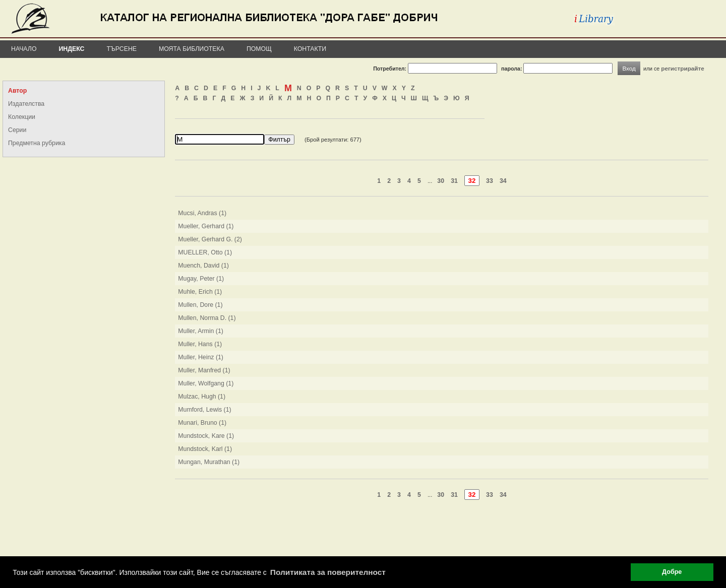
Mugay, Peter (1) (201, 279)
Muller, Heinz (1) (201, 357)
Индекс (72, 49)
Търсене (122, 49)
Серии (17, 130)
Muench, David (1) (203, 266)
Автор (17, 91)
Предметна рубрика (37, 143)
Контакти (310, 49)
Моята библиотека (192, 49)
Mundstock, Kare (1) (206, 436)
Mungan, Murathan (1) (209, 462)
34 (503, 181)
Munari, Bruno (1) (202, 423)
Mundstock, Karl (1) (205, 449)
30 (441, 181)
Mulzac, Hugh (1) (202, 397)
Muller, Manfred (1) (204, 370)
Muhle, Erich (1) (200, 292)
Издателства (26, 104)
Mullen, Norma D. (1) (207, 318)
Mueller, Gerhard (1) (206, 226)
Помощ (259, 49)
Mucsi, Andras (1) (202, 213)
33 (490, 181)
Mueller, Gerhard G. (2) (210, 239)
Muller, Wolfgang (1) (206, 383)
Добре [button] (672, 572)
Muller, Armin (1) (201, 331)
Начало (24, 49)
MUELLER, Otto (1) (205, 252)
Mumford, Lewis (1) (204, 410)
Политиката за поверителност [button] (328, 572)
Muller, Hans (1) (200, 344)
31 (454, 181)
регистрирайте (683, 68)
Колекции (22, 117)
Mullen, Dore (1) (200, 305)
